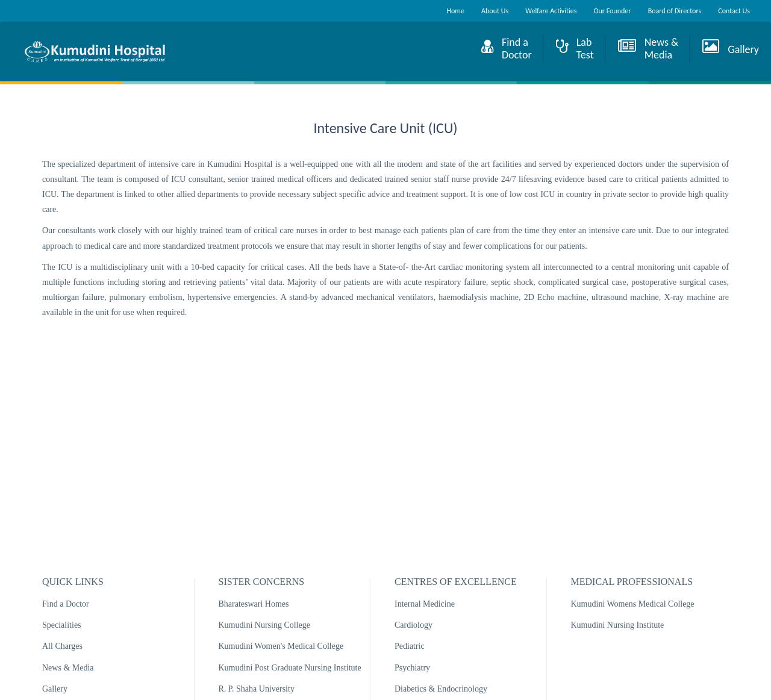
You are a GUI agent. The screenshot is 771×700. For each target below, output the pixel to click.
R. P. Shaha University (257, 689)
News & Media (68, 668)
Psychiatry (412, 668)
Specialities (62, 625)
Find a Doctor (66, 604)
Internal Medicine (425, 604)
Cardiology (414, 625)
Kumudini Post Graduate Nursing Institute (290, 668)
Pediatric (410, 646)
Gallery (55, 689)
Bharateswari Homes (254, 604)
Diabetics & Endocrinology (441, 689)
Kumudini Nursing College (264, 625)
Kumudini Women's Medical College (281, 646)
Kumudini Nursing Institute (618, 625)
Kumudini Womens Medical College (633, 604)
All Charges (62, 646)
